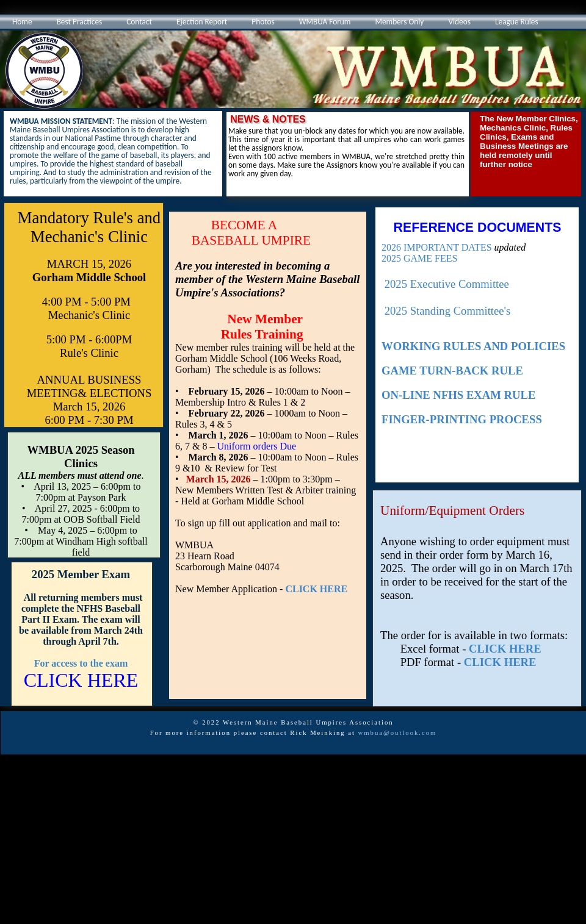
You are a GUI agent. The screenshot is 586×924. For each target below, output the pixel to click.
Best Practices (80, 22)
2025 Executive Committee (447, 284)
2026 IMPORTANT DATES (437, 247)
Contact (139, 22)
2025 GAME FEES (419, 258)
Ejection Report (202, 22)
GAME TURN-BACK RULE (452, 371)
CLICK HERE (505, 649)
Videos (459, 22)
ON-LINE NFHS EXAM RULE (458, 395)
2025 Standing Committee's (448, 311)
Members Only (400, 22)
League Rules (517, 22)
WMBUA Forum (325, 22)
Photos (263, 22)
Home (22, 22)
